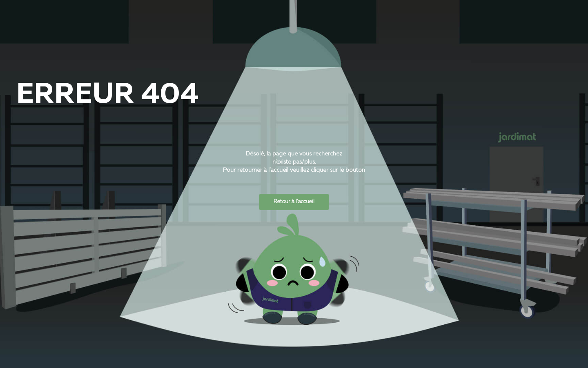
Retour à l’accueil (294, 202)
